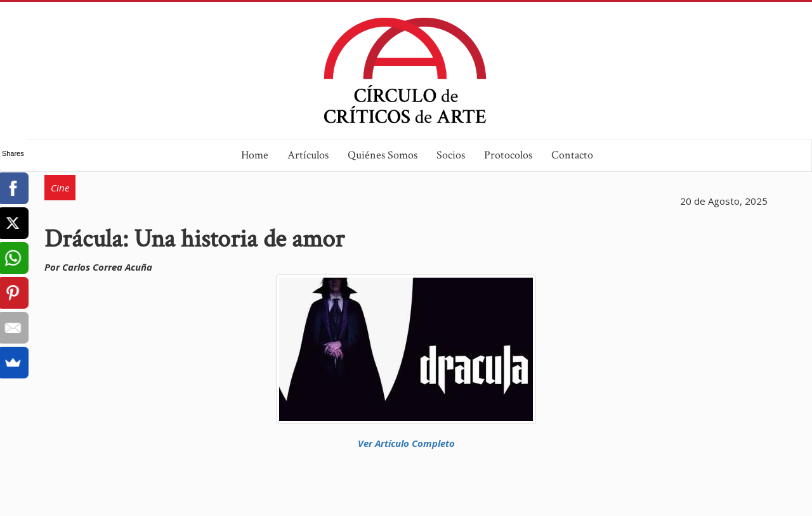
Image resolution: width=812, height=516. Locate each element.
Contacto (572, 155)
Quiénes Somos (383, 155)
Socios (451, 155)
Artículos (308, 155)
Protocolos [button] (508, 155)
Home (255, 155)
